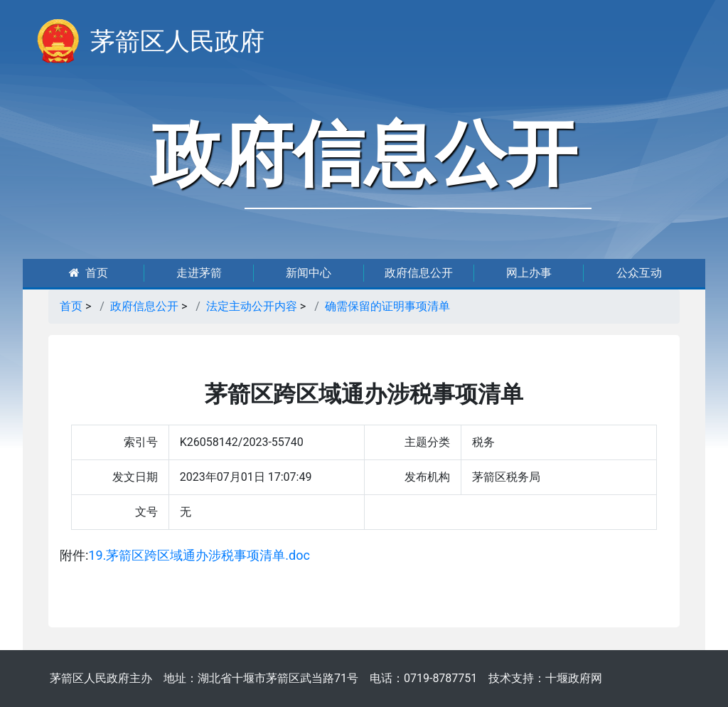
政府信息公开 (419, 273)
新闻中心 (309, 273)
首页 (89, 273)
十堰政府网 (574, 678)
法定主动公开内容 (252, 306)
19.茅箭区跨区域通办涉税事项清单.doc (199, 555)
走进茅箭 (199, 273)
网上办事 (529, 273)
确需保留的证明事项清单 (387, 306)
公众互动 (639, 273)
